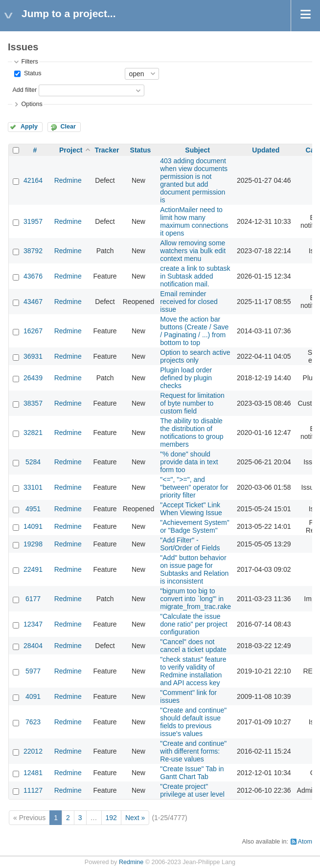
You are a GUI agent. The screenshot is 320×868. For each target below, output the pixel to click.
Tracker (107, 150)
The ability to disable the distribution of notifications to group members (192, 433)
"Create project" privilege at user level (192, 790)
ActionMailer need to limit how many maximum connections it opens (194, 221)
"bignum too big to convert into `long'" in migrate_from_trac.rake (195, 599)
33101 (33, 487)
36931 (33, 356)
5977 (33, 671)
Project (71, 150)
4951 (33, 509)
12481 (33, 773)
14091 (33, 526)
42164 (33, 180)
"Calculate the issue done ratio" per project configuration (194, 624)
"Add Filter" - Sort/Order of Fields (190, 544)
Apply (29, 127)
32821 (33, 433)
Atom (305, 842)
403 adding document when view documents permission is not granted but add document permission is (194, 180)
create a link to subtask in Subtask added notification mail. (195, 276)
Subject (197, 150)
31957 (33, 221)
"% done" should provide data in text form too (189, 462)
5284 (33, 462)
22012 (33, 751)
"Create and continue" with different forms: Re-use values (193, 751)
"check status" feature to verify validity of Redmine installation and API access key (193, 671)
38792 (33, 251)
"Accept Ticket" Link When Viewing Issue (191, 509)
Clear (68, 127)
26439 (33, 378)
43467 (33, 302)
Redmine (68, 180)
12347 (33, 624)
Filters (29, 62)
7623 (33, 722)
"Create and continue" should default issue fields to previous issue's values (193, 722)
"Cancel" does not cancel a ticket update (193, 646)
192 (111, 818)
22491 (33, 569)
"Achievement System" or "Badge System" (194, 526)
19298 (33, 544)
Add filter (24, 90)
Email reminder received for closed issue (189, 302)
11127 (33, 790)
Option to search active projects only (195, 356)
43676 (33, 276)
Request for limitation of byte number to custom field (192, 403)
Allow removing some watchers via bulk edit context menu (193, 251)
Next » (135, 818)
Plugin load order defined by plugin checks (186, 378)
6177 (33, 599)
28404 (33, 646)
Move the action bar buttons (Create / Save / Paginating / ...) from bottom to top (194, 331)
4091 (33, 696)
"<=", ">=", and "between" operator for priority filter (194, 487)
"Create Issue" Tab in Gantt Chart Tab (192, 773)
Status (32, 73)
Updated (266, 150)
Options (32, 104)
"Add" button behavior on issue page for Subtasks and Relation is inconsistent (194, 569)
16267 (33, 331)
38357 (33, 403)
